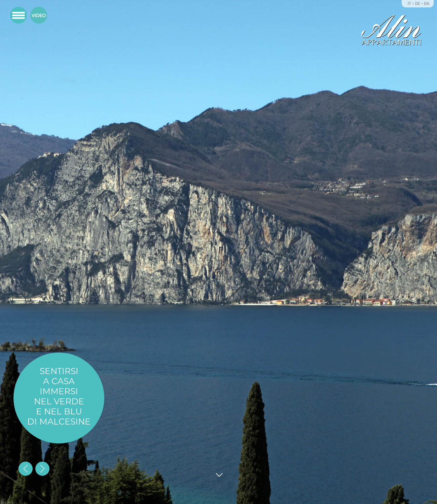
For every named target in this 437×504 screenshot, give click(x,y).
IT (409, 4)
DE (418, 4)
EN (427, 4)
